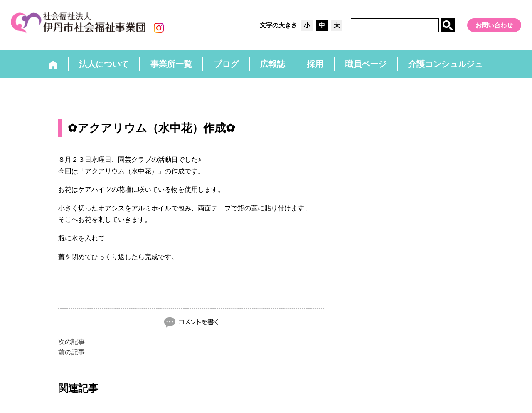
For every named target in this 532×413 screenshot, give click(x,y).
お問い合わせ (494, 25)
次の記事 (71, 342)
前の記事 (71, 352)
